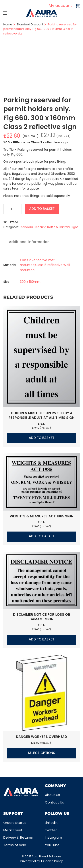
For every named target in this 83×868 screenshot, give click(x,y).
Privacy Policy (30, 861)
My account (60, 5)
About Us (52, 795)
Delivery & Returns (18, 837)
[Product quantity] (12, 209)
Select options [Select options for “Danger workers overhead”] (41, 753)
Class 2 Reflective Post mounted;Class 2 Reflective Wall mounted (45, 265)
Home (8, 24)
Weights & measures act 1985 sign (42, 516)
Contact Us (54, 802)
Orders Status (15, 823)
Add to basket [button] (41, 438)
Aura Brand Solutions (47, 856)
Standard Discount (30, 24)
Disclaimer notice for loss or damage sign (42, 617)
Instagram (53, 837)
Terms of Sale (15, 845)
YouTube (52, 845)
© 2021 (27, 856)
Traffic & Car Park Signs (63, 227)
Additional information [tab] (29, 242)
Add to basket (42, 209)
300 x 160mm (30, 282)
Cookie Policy (53, 861)
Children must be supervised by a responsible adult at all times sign (41, 415)
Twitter (51, 830)
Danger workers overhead (41, 737)
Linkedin (51, 823)
